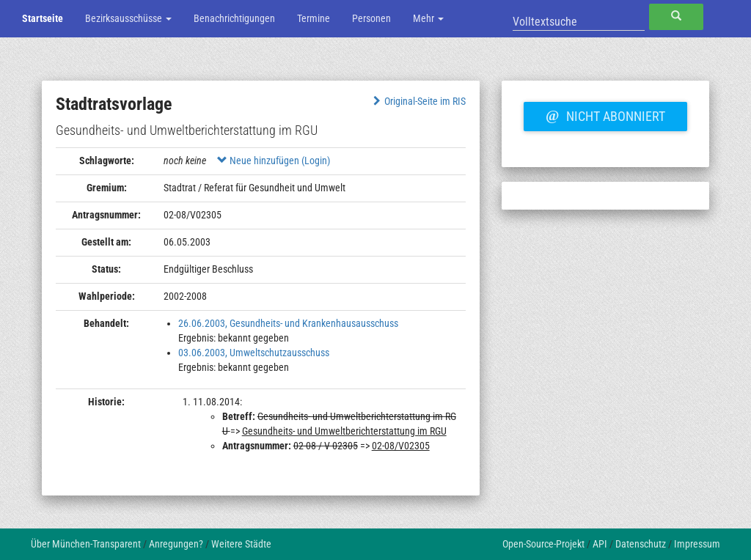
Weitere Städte (241, 544)
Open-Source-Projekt (543, 544)
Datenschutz (641, 544)
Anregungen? (176, 544)
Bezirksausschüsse (128, 18)
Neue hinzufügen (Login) (274, 161)
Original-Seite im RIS (418, 101)
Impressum (697, 544)
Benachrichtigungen (234, 18)
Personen (371, 18)
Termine (314, 18)
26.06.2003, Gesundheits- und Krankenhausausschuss (288, 323)
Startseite (43, 18)
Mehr (428, 18)
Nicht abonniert (605, 114)
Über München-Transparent (86, 544)
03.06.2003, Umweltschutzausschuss (254, 353)
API (600, 544)
